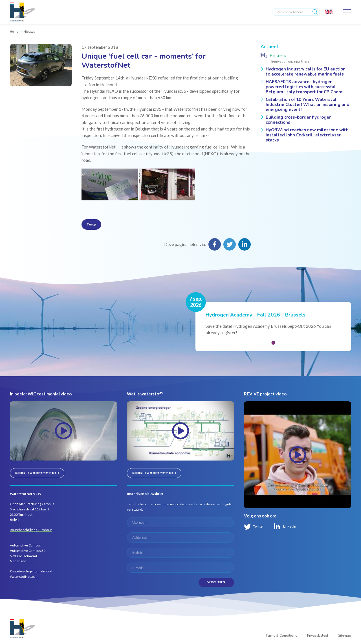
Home (14, 31)
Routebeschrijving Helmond (31, 571)
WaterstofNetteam (24, 576)
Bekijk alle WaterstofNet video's (37, 473)
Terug (91, 224)
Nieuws (29, 31)
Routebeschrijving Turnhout (31, 530)
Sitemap (345, 636)
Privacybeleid (318, 636)
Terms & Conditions (281, 636)
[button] (273, 343)
